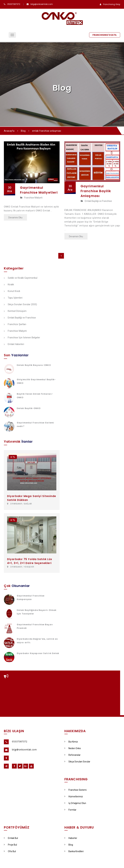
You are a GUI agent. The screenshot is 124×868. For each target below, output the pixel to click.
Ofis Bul (10, 851)
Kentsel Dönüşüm (15, 311)
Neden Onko (73, 748)
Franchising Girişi (112, 4)
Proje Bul (10, 845)
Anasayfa (9, 131)
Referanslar (72, 755)
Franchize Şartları (15, 324)
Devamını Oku (15, 218)
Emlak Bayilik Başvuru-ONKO (34, 365)
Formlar (70, 810)
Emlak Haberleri (14, 344)
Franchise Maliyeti (31, 198)
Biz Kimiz (71, 742)
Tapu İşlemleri (13, 298)
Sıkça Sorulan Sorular (77, 762)
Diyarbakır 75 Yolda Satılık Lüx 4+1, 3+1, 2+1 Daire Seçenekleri (30, 561)
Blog (23, 131)
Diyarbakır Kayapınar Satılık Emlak (38, 653)
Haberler (71, 838)
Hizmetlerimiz (74, 797)
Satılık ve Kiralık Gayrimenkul (21, 278)
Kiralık (9, 285)
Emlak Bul (11, 838)
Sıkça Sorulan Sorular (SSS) (20, 305)
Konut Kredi (12, 291)
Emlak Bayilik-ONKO (29, 408)
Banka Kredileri (74, 851)
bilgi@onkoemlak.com (42, 4)
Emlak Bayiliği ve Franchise (96, 201)
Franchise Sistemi (75, 790)
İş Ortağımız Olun (75, 803)
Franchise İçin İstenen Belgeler (22, 338)
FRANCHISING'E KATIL (105, 35)
